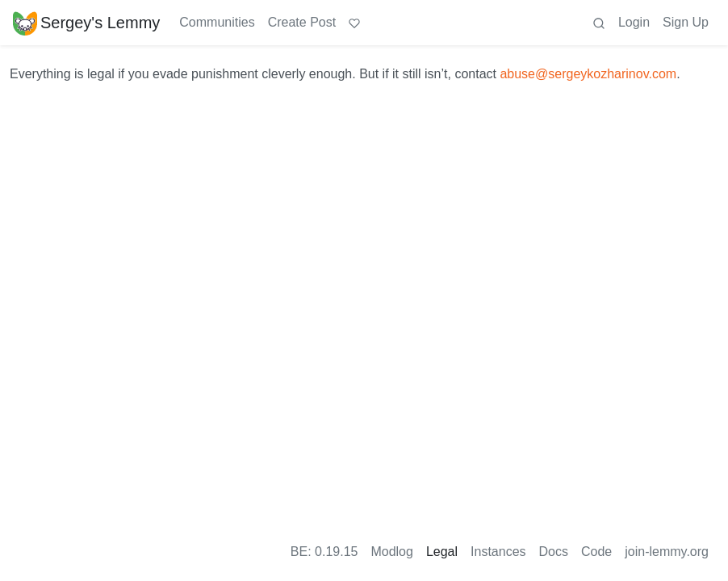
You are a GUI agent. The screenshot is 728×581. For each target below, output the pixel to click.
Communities (217, 22)
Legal (442, 552)
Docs (554, 552)
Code (596, 552)
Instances (498, 552)
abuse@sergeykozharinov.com (588, 74)
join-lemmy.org (667, 552)
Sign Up (686, 22)
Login (634, 22)
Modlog (391, 552)
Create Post (302, 22)
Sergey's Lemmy (86, 23)
